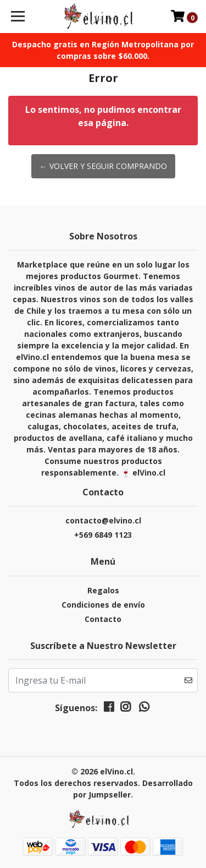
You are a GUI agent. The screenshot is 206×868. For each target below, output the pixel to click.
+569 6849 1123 (103, 535)
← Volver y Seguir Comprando (103, 166)
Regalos (103, 590)
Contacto (103, 619)
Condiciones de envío (103, 605)
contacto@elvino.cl (103, 520)
